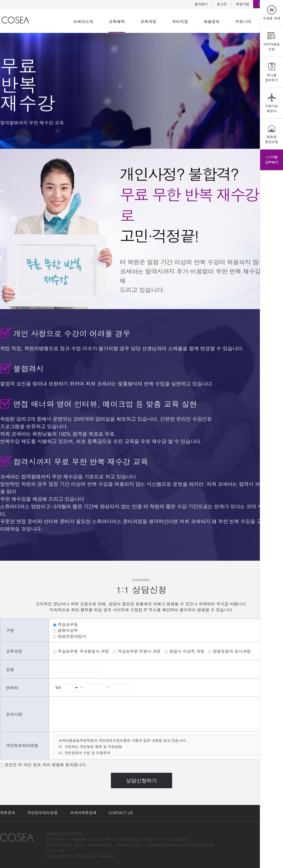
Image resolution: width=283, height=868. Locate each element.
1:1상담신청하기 (272, 160)
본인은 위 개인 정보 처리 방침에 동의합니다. (46, 765)
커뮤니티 (243, 21)
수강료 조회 (56, 851)
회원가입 (243, 4)
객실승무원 (68, 624)
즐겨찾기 (201, 4)
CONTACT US (121, 813)
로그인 (222, 4)
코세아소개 (83, 21)
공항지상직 (68, 630)
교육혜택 (117, 21)
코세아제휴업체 (83, 813)
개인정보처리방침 (42, 813)
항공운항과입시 (72, 636)
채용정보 (212, 21)
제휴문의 (8, 813)
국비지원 (180, 21)
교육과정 (148, 21)
